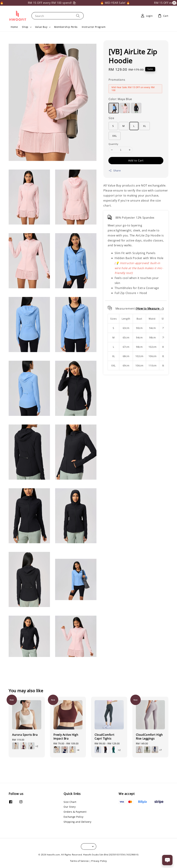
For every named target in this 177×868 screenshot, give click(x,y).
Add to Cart (136, 160)
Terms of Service (79, 861)
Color (120, 99)
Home (14, 27)
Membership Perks (66, 27)
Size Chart (70, 802)
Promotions (117, 80)
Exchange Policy (74, 817)
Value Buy (41, 27)
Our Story (70, 807)
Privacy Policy (99, 861)
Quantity (113, 144)
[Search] (78, 16)
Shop (25, 27)
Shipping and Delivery (78, 822)
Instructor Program (94, 27)
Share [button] (115, 171)
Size (111, 118)
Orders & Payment (75, 812)
